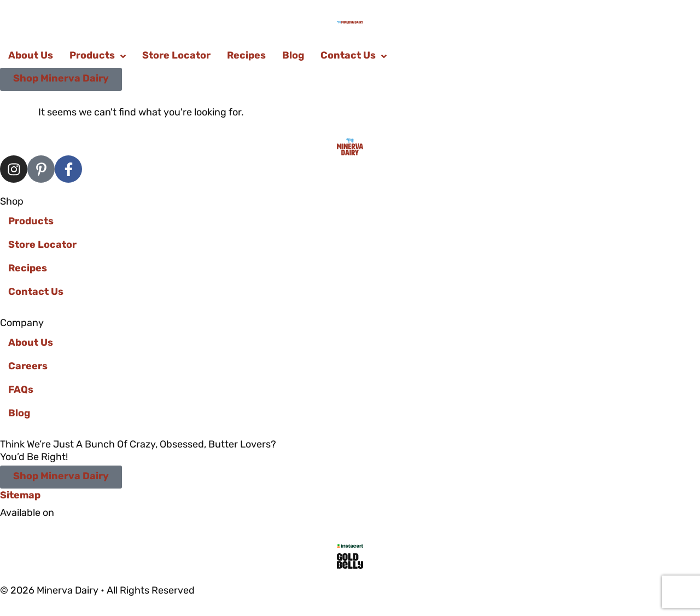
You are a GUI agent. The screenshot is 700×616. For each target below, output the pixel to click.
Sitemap (20, 496)
